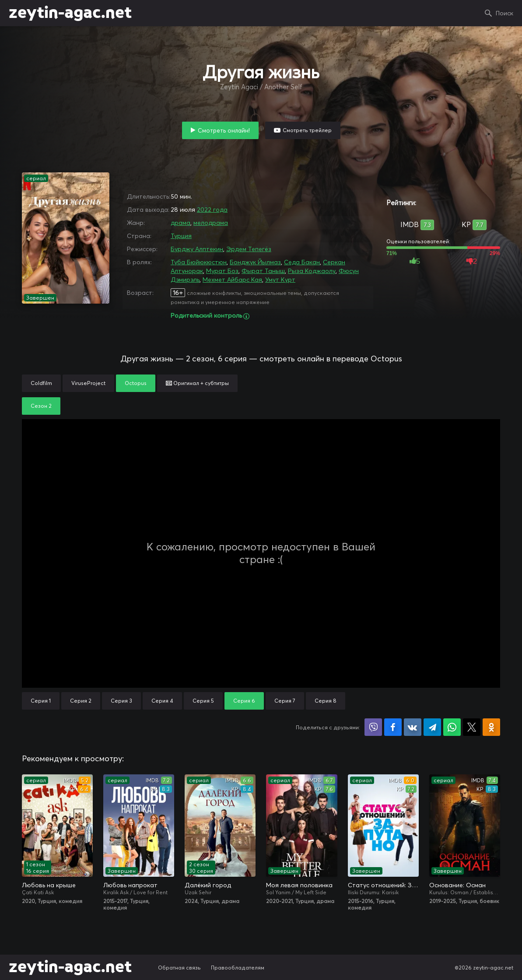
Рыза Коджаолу (312, 271)
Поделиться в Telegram (432, 727)
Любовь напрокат (130, 885)
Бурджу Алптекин (197, 249)
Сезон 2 (41, 406)
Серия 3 (121, 701)
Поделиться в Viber (373, 727)
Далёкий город (208, 885)
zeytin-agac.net (70, 13)
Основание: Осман (457, 885)
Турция (181, 236)
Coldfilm (41, 383)
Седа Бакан (302, 262)
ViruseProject (88, 383)
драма (180, 223)
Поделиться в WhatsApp (452, 727)
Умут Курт (280, 280)
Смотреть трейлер (307, 130)
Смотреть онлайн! (224, 130)
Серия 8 (326, 701)
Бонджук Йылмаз (255, 262)
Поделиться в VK (413, 727)
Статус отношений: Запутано (383, 885)
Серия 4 (162, 701)
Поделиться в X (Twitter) (472, 727)
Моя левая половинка (299, 885)
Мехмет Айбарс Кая (232, 280)
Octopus (136, 383)
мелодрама (211, 223)
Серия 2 (81, 701)
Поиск (504, 13)
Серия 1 (41, 701)
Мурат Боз (222, 271)
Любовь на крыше (49, 885)
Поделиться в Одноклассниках (491, 727)
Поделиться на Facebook (393, 727)
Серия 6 (244, 701)
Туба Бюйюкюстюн (199, 262)
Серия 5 (203, 701)
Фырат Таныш (263, 271)
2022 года (212, 210)
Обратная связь (179, 968)
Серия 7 (285, 701)
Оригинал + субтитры (197, 383)
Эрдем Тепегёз (249, 249)
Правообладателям (238, 968)
